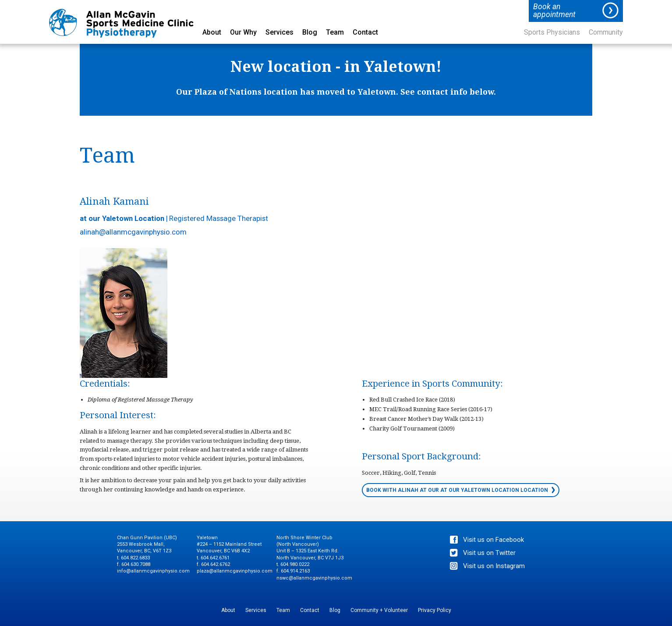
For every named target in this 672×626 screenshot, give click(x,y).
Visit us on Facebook (493, 540)
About (212, 33)
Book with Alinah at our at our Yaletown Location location (457, 490)
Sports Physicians (552, 33)
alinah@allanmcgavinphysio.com (133, 232)
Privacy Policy (435, 610)
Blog (310, 33)
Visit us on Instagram (494, 566)
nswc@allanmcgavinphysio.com (314, 578)
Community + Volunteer (379, 610)
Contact (365, 33)
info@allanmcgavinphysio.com (153, 571)
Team (335, 33)
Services (279, 33)
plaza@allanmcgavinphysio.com (235, 571)
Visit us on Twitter (489, 553)
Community (606, 33)
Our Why (243, 33)
